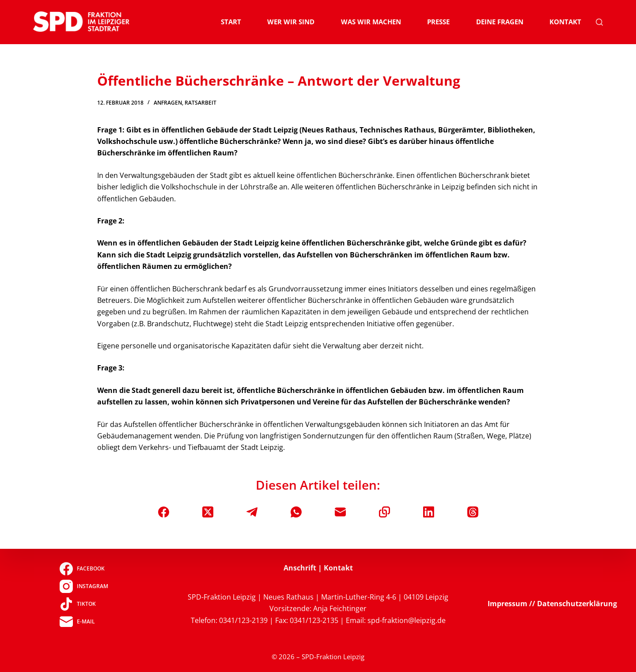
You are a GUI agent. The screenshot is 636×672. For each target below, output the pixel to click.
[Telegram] (252, 512)
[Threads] (473, 512)
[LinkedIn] (429, 512)
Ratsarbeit (201, 103)
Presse (438, 22)
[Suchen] (599, 22)
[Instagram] (84, 586)
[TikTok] (84, 604)
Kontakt (565, 22)
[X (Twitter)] (208, 512)
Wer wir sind (291, 22)
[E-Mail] (340, 512)
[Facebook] (164, 512)
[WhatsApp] (296, 512)
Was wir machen (371, 22)
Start (231, 22)
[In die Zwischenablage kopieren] (384, 512)
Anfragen (168, 103)
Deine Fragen (500, 22)
